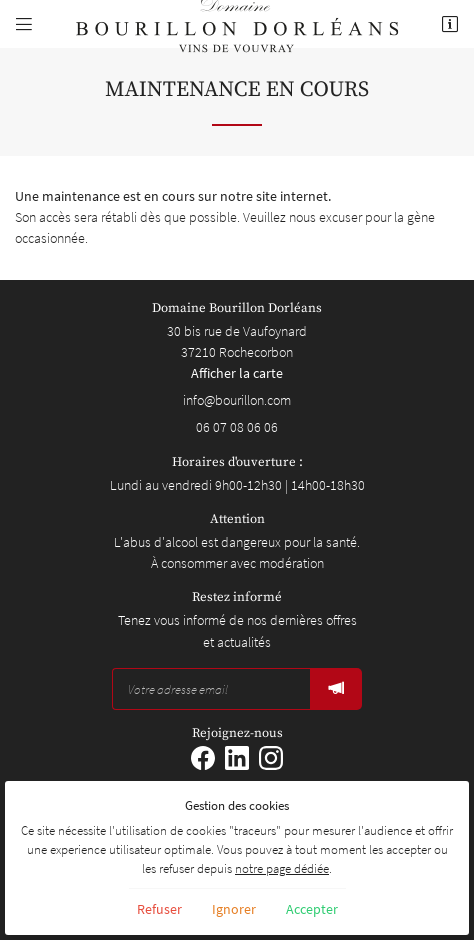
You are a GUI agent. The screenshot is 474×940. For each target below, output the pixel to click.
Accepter (312, 909)
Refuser (159, 909)
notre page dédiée (282, 868)
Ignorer (234, 909)
